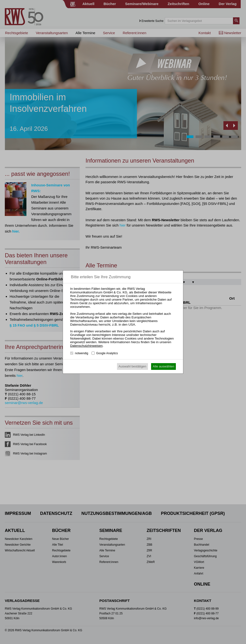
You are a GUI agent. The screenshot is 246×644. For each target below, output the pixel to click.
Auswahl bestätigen (132, 366)
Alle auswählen (164, 366)
